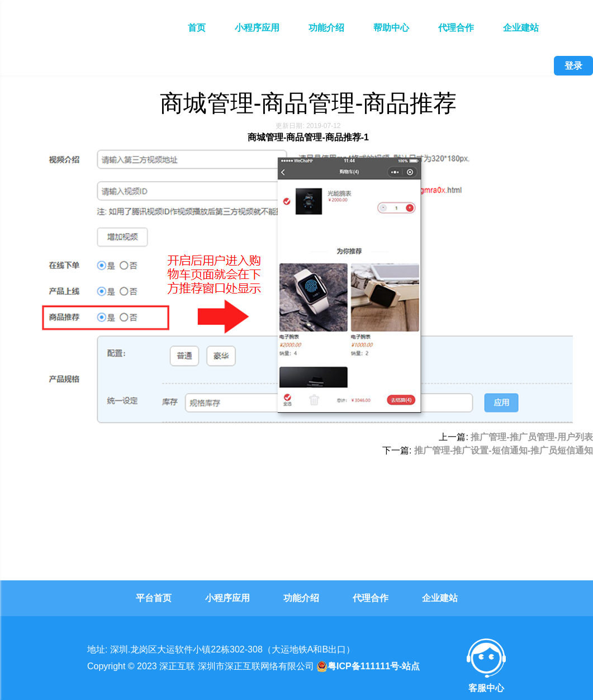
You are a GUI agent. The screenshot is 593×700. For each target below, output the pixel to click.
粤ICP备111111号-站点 (368, 666)
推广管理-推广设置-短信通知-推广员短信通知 (504, 450)
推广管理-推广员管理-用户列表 (532, 437)
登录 (573, 66)
